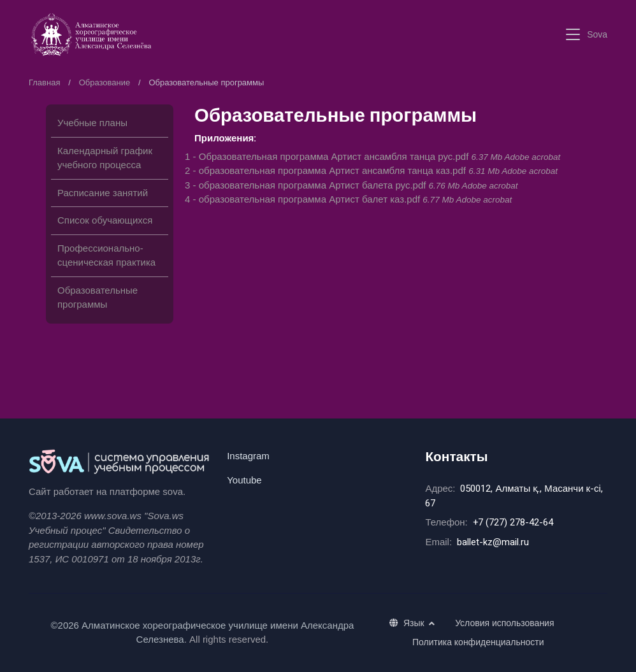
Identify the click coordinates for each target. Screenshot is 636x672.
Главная (44, 82)
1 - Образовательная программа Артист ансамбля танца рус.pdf (372, 156)
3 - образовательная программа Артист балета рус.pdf (351, 185)
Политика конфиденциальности (478, 642)
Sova (597, 34)
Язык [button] (408, 623)
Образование (105, 82)
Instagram (248, 456)
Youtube (244, 480)
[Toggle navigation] (573, 35)
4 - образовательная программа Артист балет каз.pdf (348, 199)
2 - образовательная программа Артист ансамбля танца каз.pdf (371, 170)
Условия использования (504, 623)
